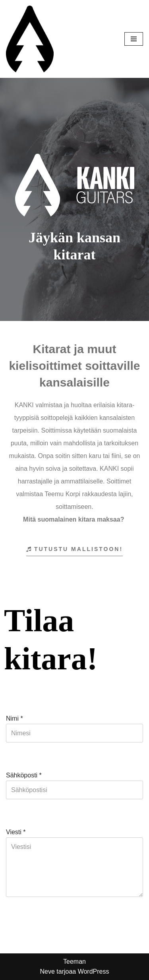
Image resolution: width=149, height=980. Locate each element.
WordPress (94, 971)
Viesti (16, 832)
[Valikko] (134, 39)
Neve (47, 971)
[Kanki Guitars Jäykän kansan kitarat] (30, 39)
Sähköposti (24, 775)
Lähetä (22, 927)
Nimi (15, 718)
